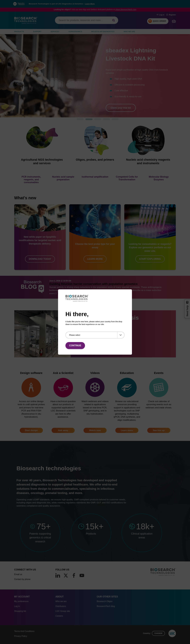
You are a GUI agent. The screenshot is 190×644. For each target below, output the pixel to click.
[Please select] (95, 335)
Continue (75, 345)
